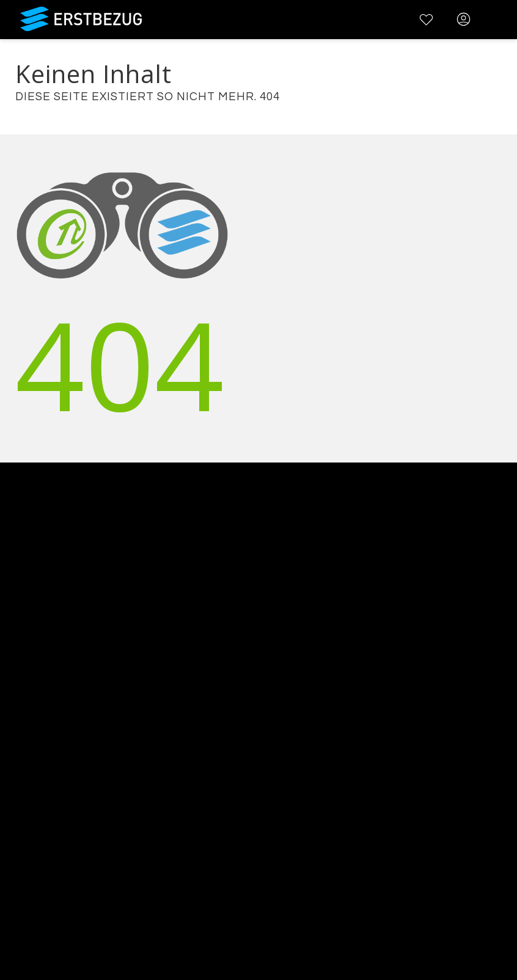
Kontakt (19, 649)
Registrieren (29, 885)
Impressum (28, 807)
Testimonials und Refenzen (65, 681)
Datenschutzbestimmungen (67, 791)
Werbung (23, 665)
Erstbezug (81, 19)
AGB (10, 775)
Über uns (22, 633)
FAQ (10, 759)
